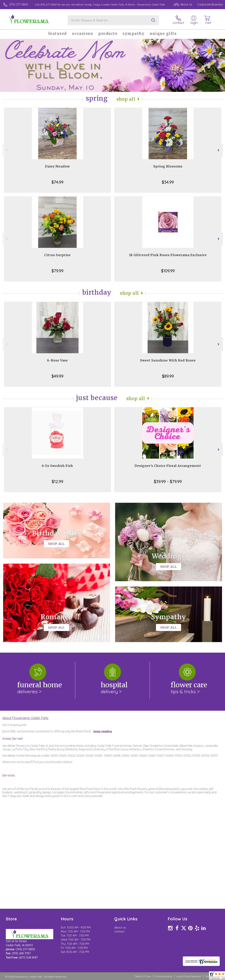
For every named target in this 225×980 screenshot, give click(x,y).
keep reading (103, 731)
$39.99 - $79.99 (168, 481)
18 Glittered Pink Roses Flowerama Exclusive (168, 255)
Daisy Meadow (57, 166)
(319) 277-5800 (19, 4)
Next (219, 150)
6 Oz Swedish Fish (57, 466)
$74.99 (57, 182)
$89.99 (168, 376)
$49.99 (57, 376)
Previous (6, 150)
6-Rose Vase (57, 360)
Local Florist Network (189, 976)
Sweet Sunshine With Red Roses (168, 360)
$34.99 (168, 182)
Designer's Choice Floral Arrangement (168, 466)
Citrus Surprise (57, 255)
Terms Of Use (143, 976)
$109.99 (168, 271)
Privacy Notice (163, 976)
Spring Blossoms (168, 166)
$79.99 (57, 271)
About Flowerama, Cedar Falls (25, 718)
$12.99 (57, 481)
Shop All (126, 99)
